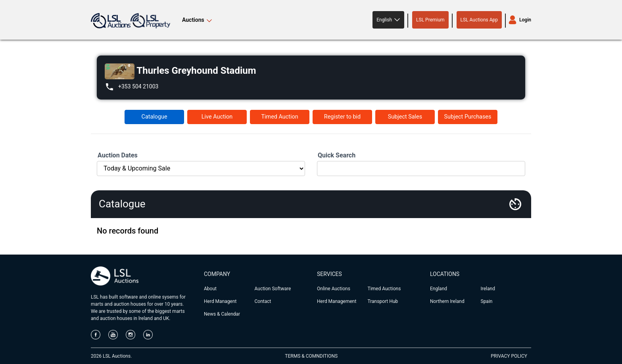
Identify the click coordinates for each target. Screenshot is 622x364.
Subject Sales (405, 117)
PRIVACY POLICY (509, 356)
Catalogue (155, 117)
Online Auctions (334, 289)
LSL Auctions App (479, 20)
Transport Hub (383, 301)
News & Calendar (222, 314)
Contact (263, 301)
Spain (487, 301)
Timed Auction (279, 117)
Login (525, 20)
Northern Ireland (447, 301)
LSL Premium (430, 20)
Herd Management (337, 301)
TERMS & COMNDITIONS (311, 356)
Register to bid (342, 117)
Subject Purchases (467, 117)
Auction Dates (118, 155)
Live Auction (217, 117)
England (439, 289)
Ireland (488, 289)
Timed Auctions (384, 289)
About (210, 289)
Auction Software (273, 289)
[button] (388, 20)
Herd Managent (220, 301)
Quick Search (337, 155)
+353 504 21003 (138, 86)
